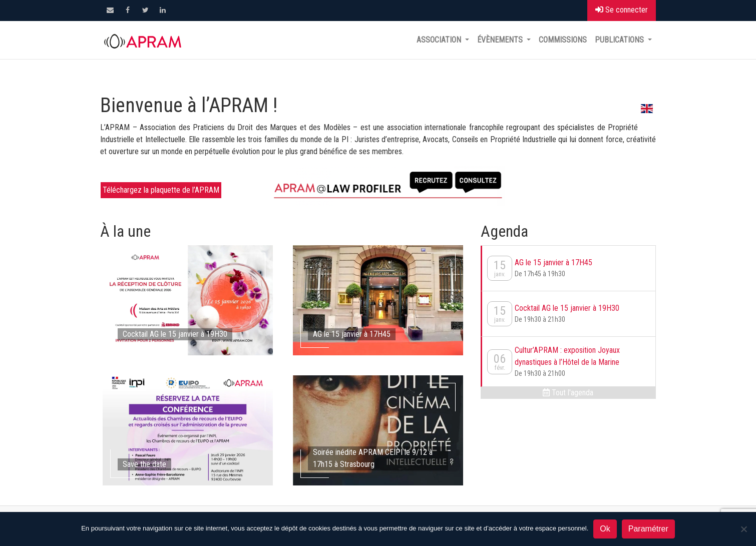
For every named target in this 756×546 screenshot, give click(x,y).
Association (440, 40)
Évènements (501, 40)
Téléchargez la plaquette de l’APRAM (161, 190)
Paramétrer (648, 529)
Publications (620, 40)
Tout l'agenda (568, 393)
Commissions (563, 40)
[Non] (743, 529)
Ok (605, 529)
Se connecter (622, 10)
